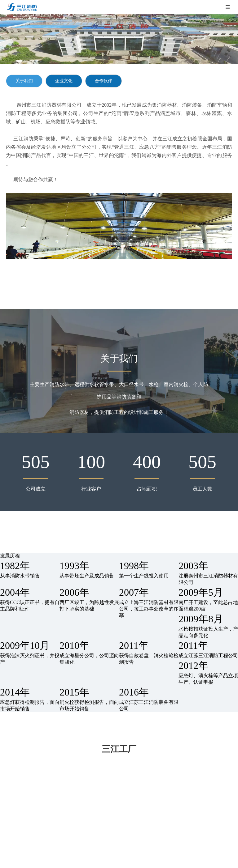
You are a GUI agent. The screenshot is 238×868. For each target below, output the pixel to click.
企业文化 (64, 81)
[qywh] (119, 39)
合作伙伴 (104, 81)
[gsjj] (119, 226)
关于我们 (24, 81)
